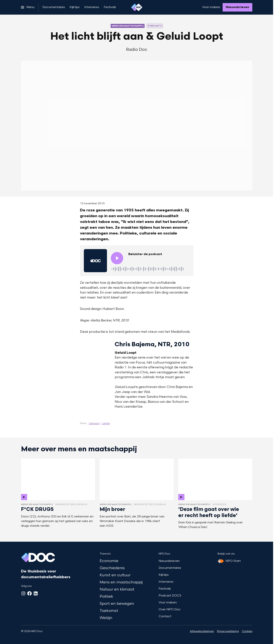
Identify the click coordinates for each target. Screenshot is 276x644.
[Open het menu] (28, 7)
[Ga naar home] (137, 7)
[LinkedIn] (36, 593)
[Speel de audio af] (117, 258)
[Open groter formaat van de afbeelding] (75, 377)
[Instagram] (23, 593)
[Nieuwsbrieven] (237, 7)
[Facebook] (29, 593)
